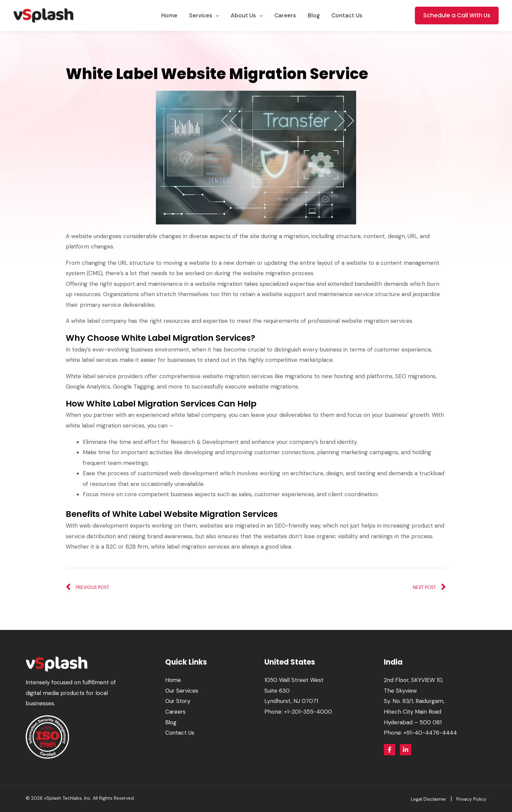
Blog (171, 722)
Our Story (178, 701)
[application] (216, 16)
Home (173, 680)
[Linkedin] (406, 750)
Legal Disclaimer (429, 799)
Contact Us (180, 733)
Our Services (182, 691)
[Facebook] (390, 750)
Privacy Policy (471, 799)
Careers (176, 712)
